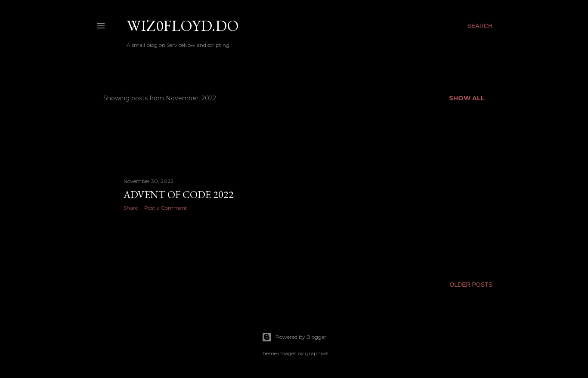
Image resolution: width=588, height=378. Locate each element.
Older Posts (471, 285)
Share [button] (131, 208)
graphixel (317, 353)
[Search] (480, 26)
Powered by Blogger (294, 337)
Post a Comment (166, 208)
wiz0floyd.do (183, 26)
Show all (467, 98)
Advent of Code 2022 (179, 194)
